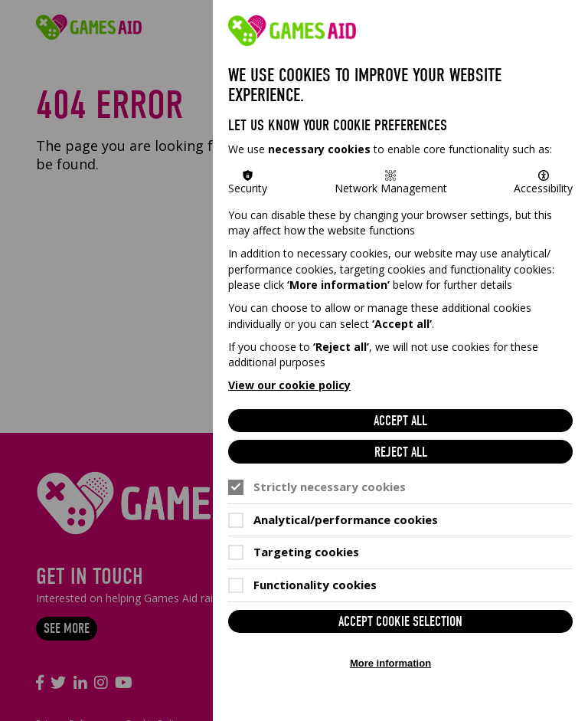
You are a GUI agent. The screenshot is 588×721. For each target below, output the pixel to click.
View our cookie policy (289, 385)
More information (390, 663)
